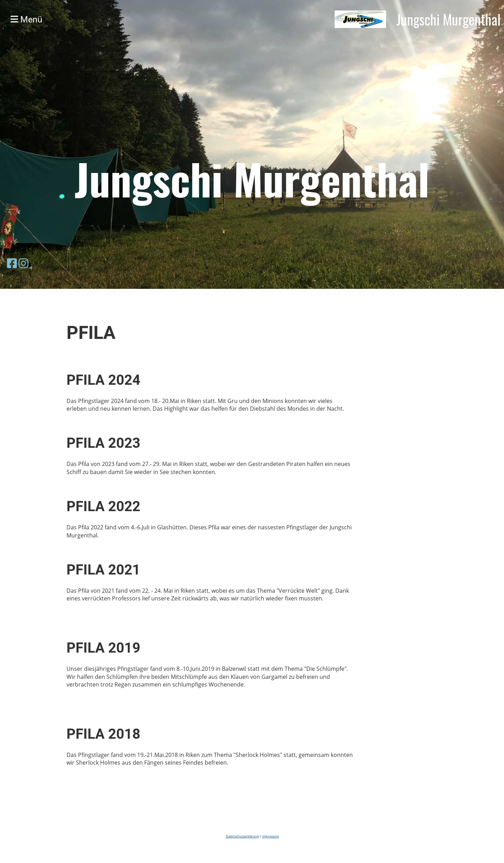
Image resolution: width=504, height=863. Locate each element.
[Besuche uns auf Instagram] (23, 263)
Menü (26, 19)
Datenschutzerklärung (242, 836)
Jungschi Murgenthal (449, 19)
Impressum (271, 836)
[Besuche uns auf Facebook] (12, 263)
